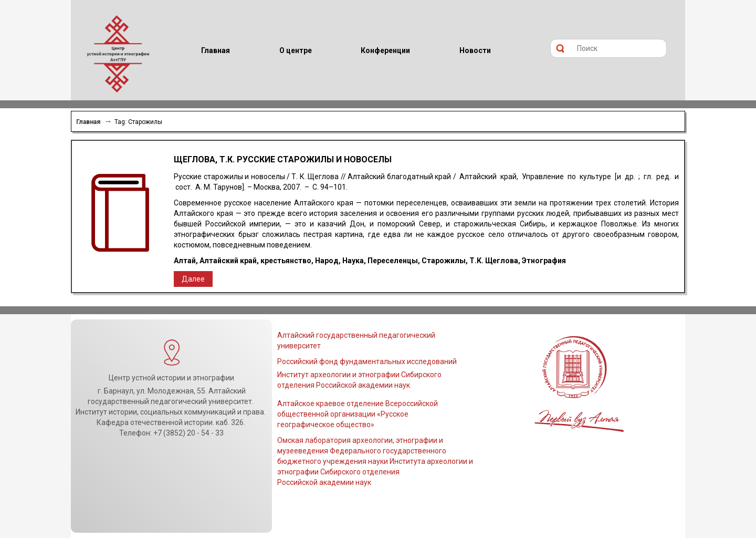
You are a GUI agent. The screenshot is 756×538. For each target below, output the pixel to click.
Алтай (185, 261)
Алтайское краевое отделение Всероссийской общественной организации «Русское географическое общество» (358, 414)
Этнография (544, 261)
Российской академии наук (324, 482)
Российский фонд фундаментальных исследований (367, 361)
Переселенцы (393, 261)
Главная (88, 122)
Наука (353, 261)
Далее (193, 279)
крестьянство (286, 261)
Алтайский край (228, 261)
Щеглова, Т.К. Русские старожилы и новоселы (283, 159)
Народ (327, 261)
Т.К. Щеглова (494, 261)
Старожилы (444, 261)
